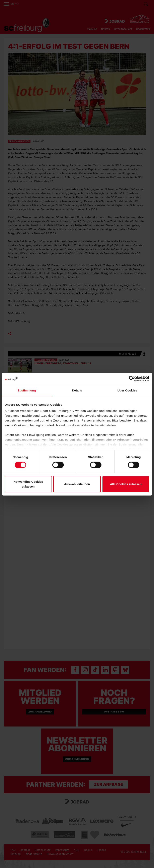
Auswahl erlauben (77, 484)
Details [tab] (77, 390)
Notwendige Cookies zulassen (28, 484)
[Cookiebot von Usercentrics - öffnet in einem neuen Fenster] (132, 379)
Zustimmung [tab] (27, 390)
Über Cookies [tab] (127, 390)
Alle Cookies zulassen (126, 484)
